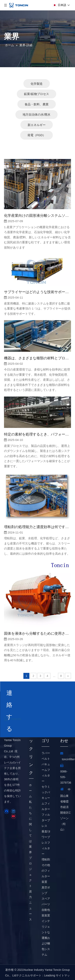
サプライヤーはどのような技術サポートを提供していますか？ (37, 282)
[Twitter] (6, 806)
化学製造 (37, 73)
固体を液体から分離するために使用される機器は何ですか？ (37, 623)
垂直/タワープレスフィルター (46, 832)
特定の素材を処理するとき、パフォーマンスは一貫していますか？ (37, 424)
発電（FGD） (37, 125)
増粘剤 (46, 849)
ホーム (30, 780)
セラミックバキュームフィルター (46, 787)
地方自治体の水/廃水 (36, 104)
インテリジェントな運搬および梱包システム (46, 927)
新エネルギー (37, 114)
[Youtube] (13, 806)
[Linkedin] (13, 801)
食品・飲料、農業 (37, 94)
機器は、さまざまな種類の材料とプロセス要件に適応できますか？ (37, 348)
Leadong (50, 965)
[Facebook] (6, 801)
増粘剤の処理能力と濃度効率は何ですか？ (37, 516)
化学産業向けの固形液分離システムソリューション (37, 205)
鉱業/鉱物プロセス (36, 83)
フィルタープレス (46, 810)
